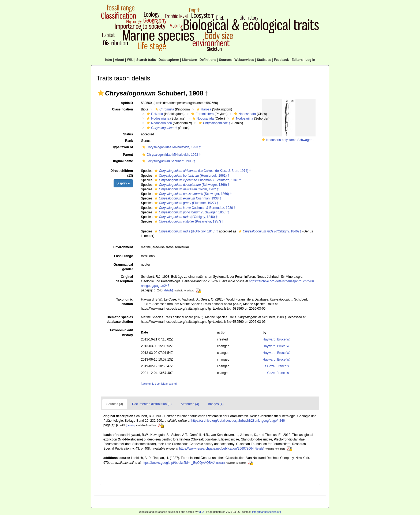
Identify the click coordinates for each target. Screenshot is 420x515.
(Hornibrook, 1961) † (191, 176)
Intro (109, 60)
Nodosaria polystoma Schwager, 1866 (293, 140)
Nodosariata (244, 114)
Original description (124, 279)
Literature (189, 60)
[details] (168, 290)
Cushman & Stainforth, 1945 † (197, 180)
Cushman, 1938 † (187, 198)
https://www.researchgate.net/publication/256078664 (217, 449)
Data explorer (169, 60)
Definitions (208, 60)
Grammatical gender (123, 267)
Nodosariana (157, 118)
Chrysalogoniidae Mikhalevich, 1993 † (171, 147)
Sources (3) (115, 404)
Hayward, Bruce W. (277, 339)
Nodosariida (202, 118)
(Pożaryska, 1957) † (188, 221)
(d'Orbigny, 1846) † (185, 217)
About (120, 60)
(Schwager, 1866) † (191, 185)
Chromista (164, 109)
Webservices (244, 60)
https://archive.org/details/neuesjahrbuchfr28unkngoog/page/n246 (238, 421)
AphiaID (127, 103)
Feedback (281, 60)
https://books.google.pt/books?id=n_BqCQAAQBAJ (178, 463)
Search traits (146, 60)
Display (123, 183)
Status (128, 134)
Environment (123, 247)
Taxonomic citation (125, 302)
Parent (128, 155)
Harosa (203, 109)
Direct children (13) (122, 173)
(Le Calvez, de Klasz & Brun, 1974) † (202, 171)
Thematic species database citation (119, 319)
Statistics (264, 60)
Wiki (130, 60)
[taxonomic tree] (151, 384)
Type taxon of (123, 147)
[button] (101, 93)
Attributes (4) (190, 404)
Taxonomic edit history (121, 333)
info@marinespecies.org (267, 512)
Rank (129, 141)
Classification (122, 109)
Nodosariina (242, 118)
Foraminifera (202, 114)
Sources (225, 60)
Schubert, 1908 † (168, 161)
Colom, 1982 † (186, 189)
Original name (122, 161)
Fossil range (124, 256)
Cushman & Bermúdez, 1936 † (194, 208)
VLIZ (201, 512)
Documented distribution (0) (152, 404)
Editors (297, 60)
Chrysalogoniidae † (214, 123)
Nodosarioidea (159, 123)
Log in (310, 60)
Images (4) (216, 404)
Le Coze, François (276, 366)
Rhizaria (154, 114)
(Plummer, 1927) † (186, 203)
